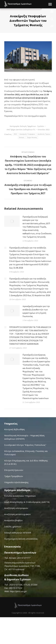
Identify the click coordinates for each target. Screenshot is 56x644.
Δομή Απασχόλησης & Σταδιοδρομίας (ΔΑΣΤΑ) (27, 502)
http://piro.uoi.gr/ (18, 591)
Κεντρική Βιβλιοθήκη (14, 429)
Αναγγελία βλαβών (13, 520)
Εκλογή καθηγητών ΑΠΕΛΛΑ (18, 533)
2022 (15, 134)
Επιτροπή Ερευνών (14, 470)
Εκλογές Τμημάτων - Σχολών (32, 126)
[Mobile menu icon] (50, 4)
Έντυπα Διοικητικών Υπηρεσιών (20, 496)
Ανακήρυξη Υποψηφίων (27, 134)
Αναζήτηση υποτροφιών (16, 508)
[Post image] (12, 221)
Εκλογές (22, 138)
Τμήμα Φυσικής (32, 138)
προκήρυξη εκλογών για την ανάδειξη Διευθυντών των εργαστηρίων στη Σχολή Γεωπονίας (36, 311)
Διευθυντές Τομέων (44, 134)
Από (21, 130)
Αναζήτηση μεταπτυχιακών (17, 514)
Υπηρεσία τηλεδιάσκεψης (16, 482)
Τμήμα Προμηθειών (14, 476)
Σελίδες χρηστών (13, 526)
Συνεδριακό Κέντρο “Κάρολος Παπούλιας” (25, 445)
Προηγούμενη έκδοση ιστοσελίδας (21, 539)
